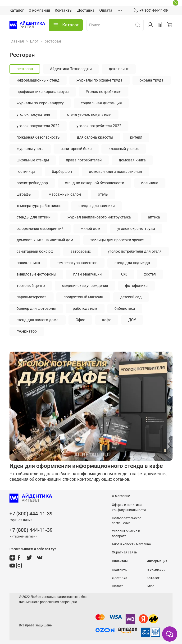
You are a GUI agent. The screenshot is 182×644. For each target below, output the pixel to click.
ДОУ (132, 320)
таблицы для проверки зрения (117, 240)
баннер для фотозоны (36, 308)
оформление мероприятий (40, 229)
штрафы (24, 194)
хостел (150, 274)
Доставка (86, 10)
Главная (17, 41)
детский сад (131, 297)
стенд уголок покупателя (89, 114)
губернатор (27, 331)
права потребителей (84, 160)
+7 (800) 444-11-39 (31, 514)
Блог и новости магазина (131, 544)
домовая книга (132, 160)
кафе (107, 320)
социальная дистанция (101, 103)
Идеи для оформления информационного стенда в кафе (86, 466)
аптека (154, 217)
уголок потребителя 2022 (99, 126)
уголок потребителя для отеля (135, 251)
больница (150, 183)
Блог (34, 41)
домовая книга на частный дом (45, 240)
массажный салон (65, 194)
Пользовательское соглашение (127, 521)
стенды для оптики (34, 217)
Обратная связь (124, 552)
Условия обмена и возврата (126, 534)
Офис (80, 320)
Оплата (106, 10)
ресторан (25, 69)
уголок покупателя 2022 (38, 126)
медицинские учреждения (85, 286)
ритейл (136, 137)
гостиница (26, 172)
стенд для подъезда (132, 263)
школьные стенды (33, 160)
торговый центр (31, 286)
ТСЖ (123, 274)
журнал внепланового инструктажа (99, 217)
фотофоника (136, 286)
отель (103, 194)
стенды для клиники (97, 206)
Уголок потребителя (104, 92)
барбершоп (62, 172)
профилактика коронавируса (43, 92)
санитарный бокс (76, 149)
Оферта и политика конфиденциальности (129, 507)
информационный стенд (38, 80)
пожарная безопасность (38, 137)
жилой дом (90, 229)
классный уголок (124, 149)
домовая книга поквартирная (115, 172)
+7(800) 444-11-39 (150, 11)
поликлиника (28, 263)
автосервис (81, 251)
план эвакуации (87, 274)
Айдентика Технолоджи (71, 69)
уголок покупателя (33, 114)
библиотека (125, 308)
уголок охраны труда (136, 229)
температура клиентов (77, 263)
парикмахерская (32, 297)
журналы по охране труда (100, 80)
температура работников (39, 206)
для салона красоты (95, 137)
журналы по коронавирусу (40, 103)
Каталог (17, 10)
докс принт (119, 69)
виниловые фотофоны (36, 274)
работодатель (85, 308)
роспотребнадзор (32, 183)
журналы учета (30, 149)
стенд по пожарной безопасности (95, 183)
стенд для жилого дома (38, 320)
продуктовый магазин (83, 297)
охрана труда (152, 80)
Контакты (64, 10)
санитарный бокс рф (35, 251)
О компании (39, 10)
